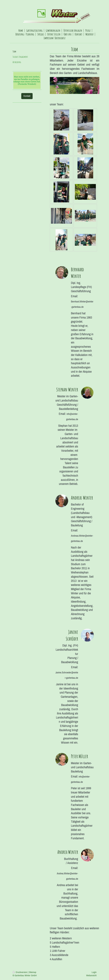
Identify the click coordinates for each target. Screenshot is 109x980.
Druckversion (20, 972)
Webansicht (91, 975)
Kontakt (27, 96)
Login (94, 972)
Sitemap (33, 972)
